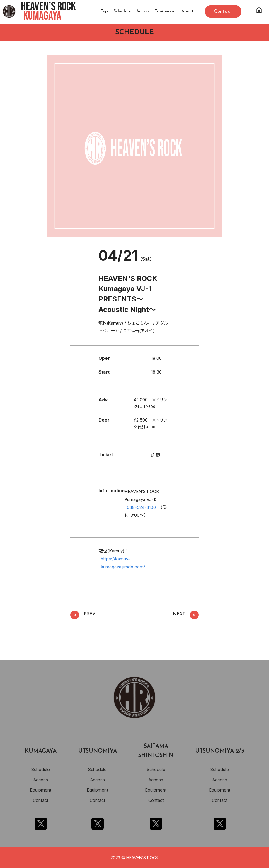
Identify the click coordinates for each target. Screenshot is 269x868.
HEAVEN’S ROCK (48, 11)
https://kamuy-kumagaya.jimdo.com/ (123, 563)
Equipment (165, 11)
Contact (41, 800)
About (187, 11)
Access (143, 11)
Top (104, 11)
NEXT (186, 615)
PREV (83, 615)
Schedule (122, 11)
